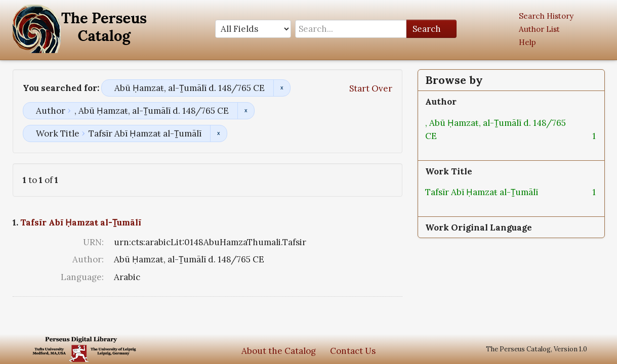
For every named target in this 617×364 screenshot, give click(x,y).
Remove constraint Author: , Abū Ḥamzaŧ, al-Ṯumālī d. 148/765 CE (246, 111)
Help (527, 42)
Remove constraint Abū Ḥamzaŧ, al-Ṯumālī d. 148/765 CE (282, 88)
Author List (539, 29)
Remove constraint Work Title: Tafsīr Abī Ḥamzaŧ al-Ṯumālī (218, 133)
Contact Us (353, 351)
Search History (546, 16)
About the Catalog (279, 351)
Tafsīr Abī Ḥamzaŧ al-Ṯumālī (81, 222)
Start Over (371, 88)
